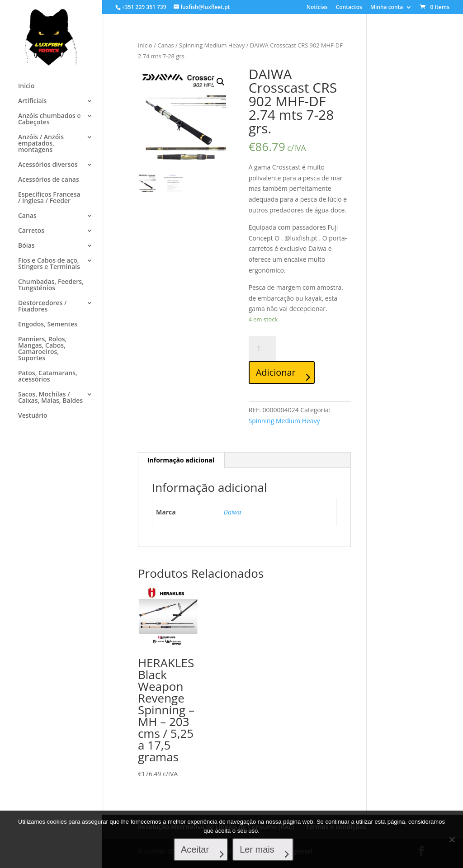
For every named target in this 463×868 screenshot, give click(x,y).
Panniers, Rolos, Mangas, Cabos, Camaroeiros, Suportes (42, 349)
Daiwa (233, 512)
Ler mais (257, 850)
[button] (221, 82)
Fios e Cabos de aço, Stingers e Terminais (49, 264)
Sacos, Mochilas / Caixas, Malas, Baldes (50, 398)
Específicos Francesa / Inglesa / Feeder (49, 198)
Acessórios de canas (49, 180)
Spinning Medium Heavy (212, 45)
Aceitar (195, 850)
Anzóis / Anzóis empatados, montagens (41, 144)
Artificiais (32, 101)
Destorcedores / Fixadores (43, 307)
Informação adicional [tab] (181, 460)
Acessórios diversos (48, 165)
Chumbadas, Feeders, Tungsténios (51, 285)
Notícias (317, 8)
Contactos (349, 8)
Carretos (31, 231)
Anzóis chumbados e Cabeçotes (49, 119)
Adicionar (276, 372)
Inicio (26, 86)
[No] (452, 840)
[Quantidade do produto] (262, 349)
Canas (27, 216)
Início (145, 45)
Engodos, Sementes (48, 325)
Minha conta (387, 8)
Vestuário (33, 416)
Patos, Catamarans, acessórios (48, 377)
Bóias (26, 246)
